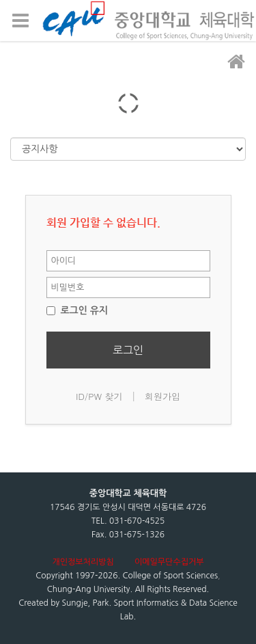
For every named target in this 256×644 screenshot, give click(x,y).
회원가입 (162, 396)
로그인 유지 (77, 310)
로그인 (128, 350)
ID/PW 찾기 (99, 396)
